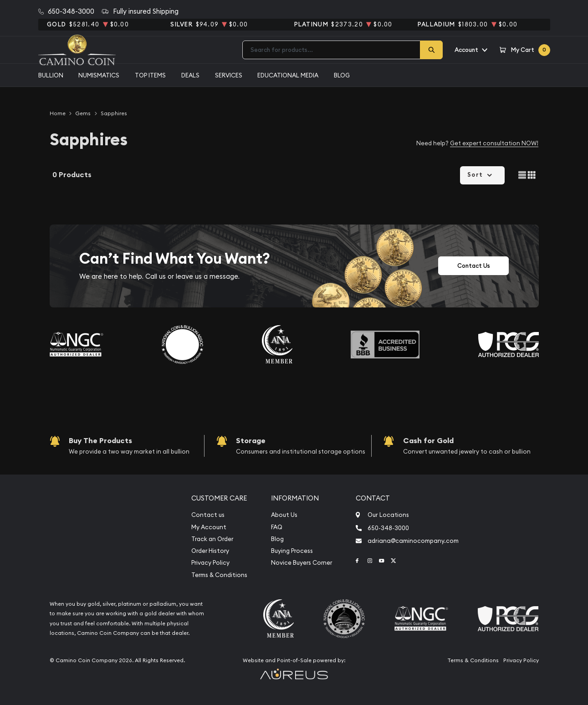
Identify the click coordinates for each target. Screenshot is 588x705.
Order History (210, 551)
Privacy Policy (210, 563)
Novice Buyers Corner (302, 563)
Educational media (288, 75)
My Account (209, 527)
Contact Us (474, 266)
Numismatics (99, 75)
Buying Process (292, 551)
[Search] (431, 50)
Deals (190, 75)
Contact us (208, 515)
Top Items (150, 75)
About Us (284, 515)
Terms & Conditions (219, 575)
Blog (342, 75)
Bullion (51, 75)
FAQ (277, 527)
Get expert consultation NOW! (494, 143)
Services (229, 75)
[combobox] (331, 50)
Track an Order (212, 539)
